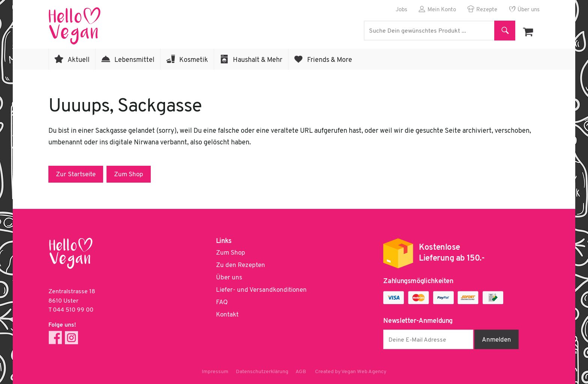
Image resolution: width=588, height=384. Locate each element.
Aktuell (79, 60)
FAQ (222, 302)
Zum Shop (129, 175)
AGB (301, 372)
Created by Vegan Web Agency (351, 372)
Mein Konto (442, 10)
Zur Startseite (76, 175)
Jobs (401, 10)
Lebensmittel (134, 60)
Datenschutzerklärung (262, 372)
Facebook (55, 338)
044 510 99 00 (73, 310)
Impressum (215, 372)
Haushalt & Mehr (258, 60)
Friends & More (330, 60)
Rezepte (487, 10)
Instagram (71, 338)
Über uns (529, 10)
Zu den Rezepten (241, 265)
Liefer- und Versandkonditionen (261, 290)
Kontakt (227, 315)
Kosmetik (194, 60)
